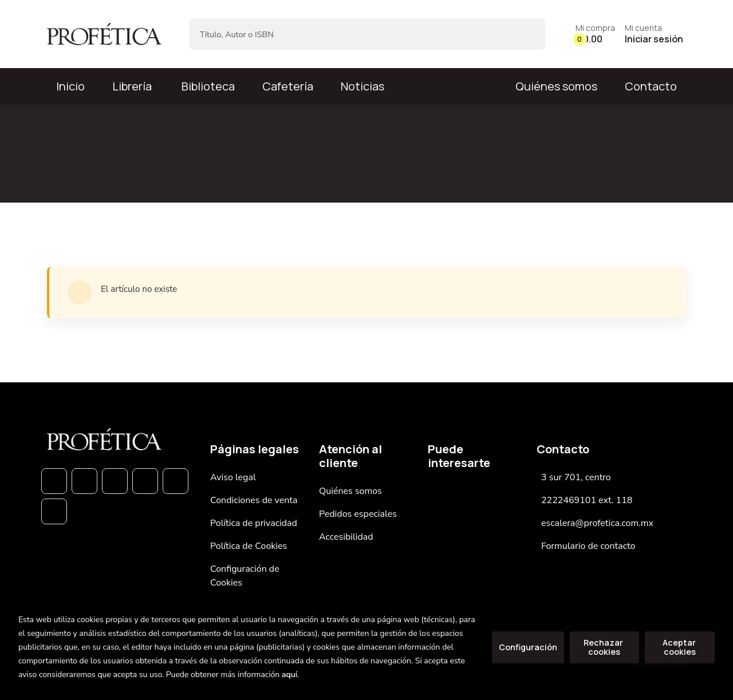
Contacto (651, 86)
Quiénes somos (556, 86)
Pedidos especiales (358, 514)
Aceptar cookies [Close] (680, 647)
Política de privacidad (254, 523)
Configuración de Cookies (245, 576)
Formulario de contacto (588, 546)
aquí (289, 675)
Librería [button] (132, 86)
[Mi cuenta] (654, 34)
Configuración (528, 647)
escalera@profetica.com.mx (597, 523)
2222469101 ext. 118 (587, 500)
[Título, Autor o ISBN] (348, 34)
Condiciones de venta (254, 500)
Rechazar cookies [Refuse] (604, 647)
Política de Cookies (249, 546)
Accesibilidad (346, 537)
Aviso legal (233, 477)
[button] (595, 34)
